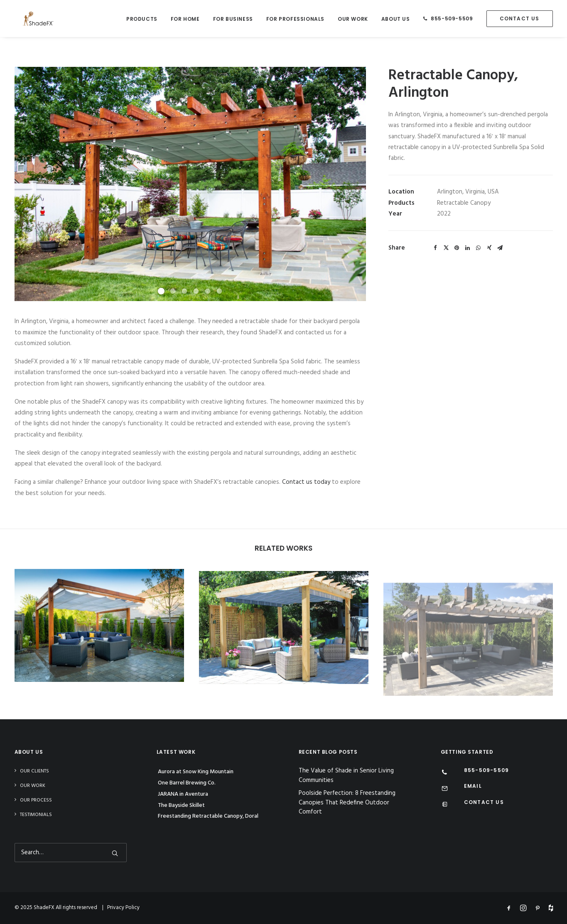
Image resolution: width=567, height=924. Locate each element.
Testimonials (36, 815)
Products (142, 19)
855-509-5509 (452, 18)
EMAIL (473, 786)
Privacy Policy (123, 908)
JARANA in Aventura (183, 794)
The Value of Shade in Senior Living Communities (346, 776)
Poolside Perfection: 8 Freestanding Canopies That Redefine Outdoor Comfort (347, 803)
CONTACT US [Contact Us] (484, 802)
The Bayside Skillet (181, 805)
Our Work (353, 19)
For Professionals (295, 19)
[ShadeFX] (30, 18)
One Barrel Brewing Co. (187, 783)
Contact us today (306, 482)
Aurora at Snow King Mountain (196, 772)
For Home (185, 19)
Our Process (36, 800)
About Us (396, 19)
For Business (233, 19)
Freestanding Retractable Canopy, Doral (208, 816)
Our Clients (34, 771)
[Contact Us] (445, 805)
